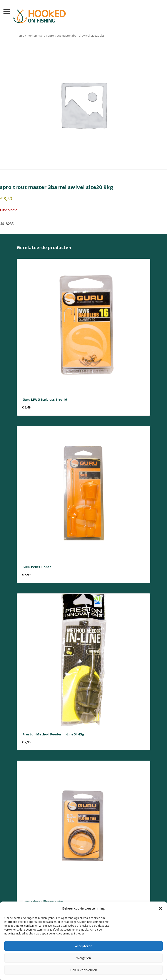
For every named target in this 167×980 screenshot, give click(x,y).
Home (21, 36)
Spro (42, 36)
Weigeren (84, 958)
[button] (160, 908)
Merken (32, 36)
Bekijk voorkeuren (84, 970)
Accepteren (84, 946)
